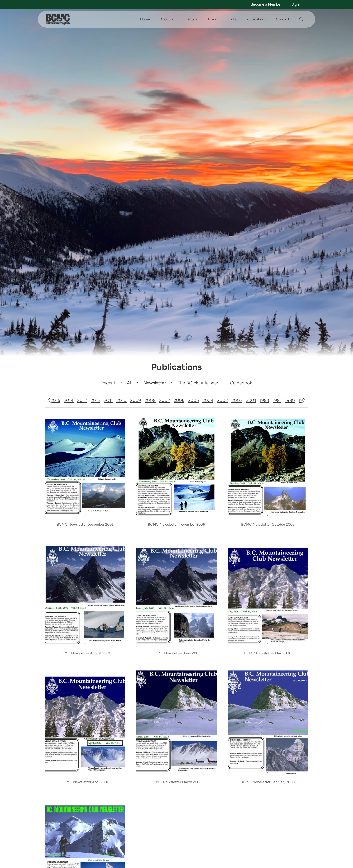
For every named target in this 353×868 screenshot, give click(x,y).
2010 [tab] (121, 400)
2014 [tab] (69, 400)
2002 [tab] (237, 400)
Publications (256, 19)
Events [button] (191, 19)
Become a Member (266, 4)
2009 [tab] (136, 400)
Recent (108, 383)
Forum (213, 19)
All (129, 383)
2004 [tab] (208, 400)
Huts (232, 19)
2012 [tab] (95, 400)
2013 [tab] (82, 400)
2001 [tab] (251, 400)
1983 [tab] (264, 400)
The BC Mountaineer (198, 383)
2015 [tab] (55, 400)
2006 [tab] (179, 400)
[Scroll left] (49, 400)
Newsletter (155, 383)
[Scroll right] (304, 400)
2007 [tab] (165, 400)
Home (145, 19)
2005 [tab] (193, 400)
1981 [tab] (277, 400)
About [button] (167, 19)
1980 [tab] (290, 400)
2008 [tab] (150, 400)
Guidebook (241, 383)
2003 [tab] (222, 400)
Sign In (297, 4)
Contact (283, 19)
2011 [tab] (108, 400)
